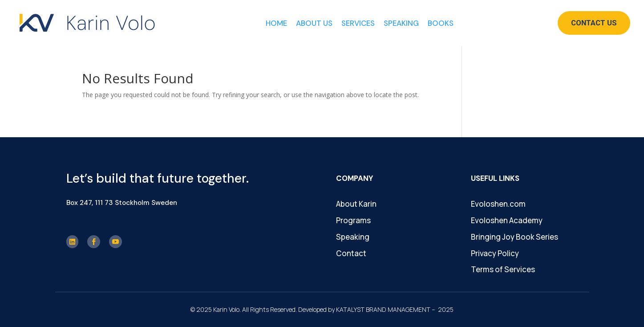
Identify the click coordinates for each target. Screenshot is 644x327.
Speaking (401, 23)
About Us (314, 23)
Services (358, 23)
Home (276, 23)
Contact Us (594, 23)
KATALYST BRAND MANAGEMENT (383, 309)
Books (441, 23)
